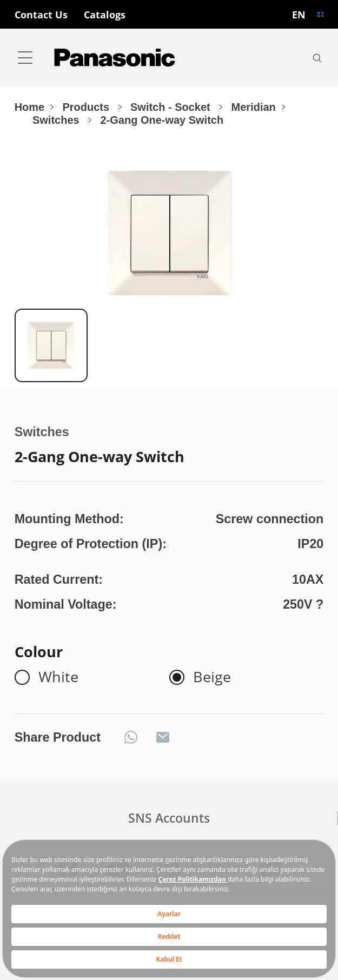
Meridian (254, 107)
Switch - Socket (172, 107)
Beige (212, 677)
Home (30, 107)
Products (88, 107)
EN (299, 14)
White (58, 677)
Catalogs (105, 14)
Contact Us (41, 14)
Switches (57, 120)
